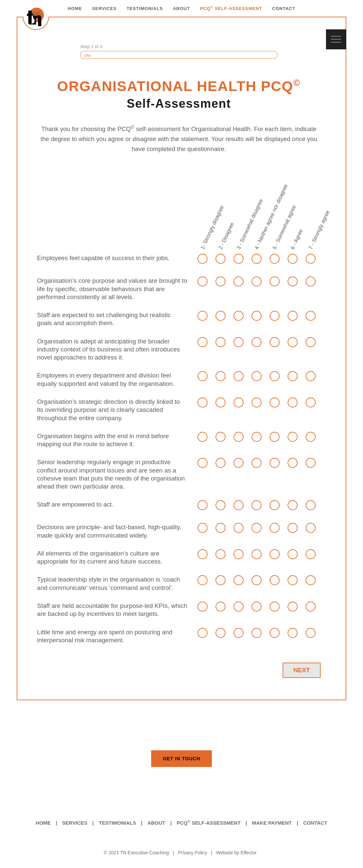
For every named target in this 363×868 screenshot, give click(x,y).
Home (43, 823)
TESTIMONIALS (145, 9)
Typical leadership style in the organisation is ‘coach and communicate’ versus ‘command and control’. (108, 583)
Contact (315, 823)
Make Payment (272, 823)
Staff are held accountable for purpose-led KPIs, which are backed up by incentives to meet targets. (112, 610)
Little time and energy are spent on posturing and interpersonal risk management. (105, 636)
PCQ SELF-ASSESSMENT (231, 9)
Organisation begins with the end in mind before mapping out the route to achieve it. (103, 440)
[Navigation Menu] (336, 39)
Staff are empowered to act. (75, 504)
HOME (75, 9)
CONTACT (284, 9)
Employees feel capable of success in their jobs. (103, 258)
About (156, 823)
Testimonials (117, 823)
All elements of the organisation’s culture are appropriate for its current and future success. (100, 557)
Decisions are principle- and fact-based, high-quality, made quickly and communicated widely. (109, 531)
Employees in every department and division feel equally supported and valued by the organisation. (106, 379)
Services (75, 823)
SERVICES (104, 9)
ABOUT (181, 9)
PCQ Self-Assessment (209, 822)
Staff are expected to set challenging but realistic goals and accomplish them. (104, 319)
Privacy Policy (193, 853)
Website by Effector (236, 853)
